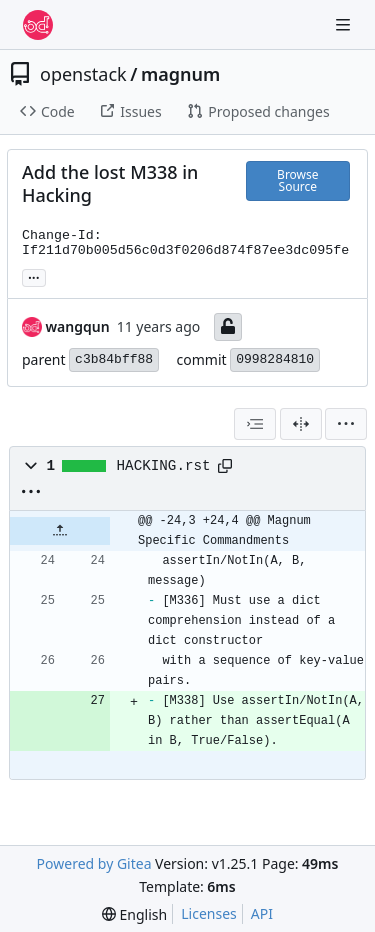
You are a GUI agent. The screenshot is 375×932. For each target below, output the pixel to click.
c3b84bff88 (114, 359)
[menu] (346, 424)
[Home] (38, 25)
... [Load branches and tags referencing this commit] (34, 276)
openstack (83, 74)
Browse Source (297, 180)
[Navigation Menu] (345, 24)
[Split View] (301, 424)
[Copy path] (225, 466)
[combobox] (255, 424)
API (262, 913)
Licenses (209, 913)
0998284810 (275, 359)
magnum (180, 74)
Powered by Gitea (94, 863)
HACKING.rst (164, 466)
